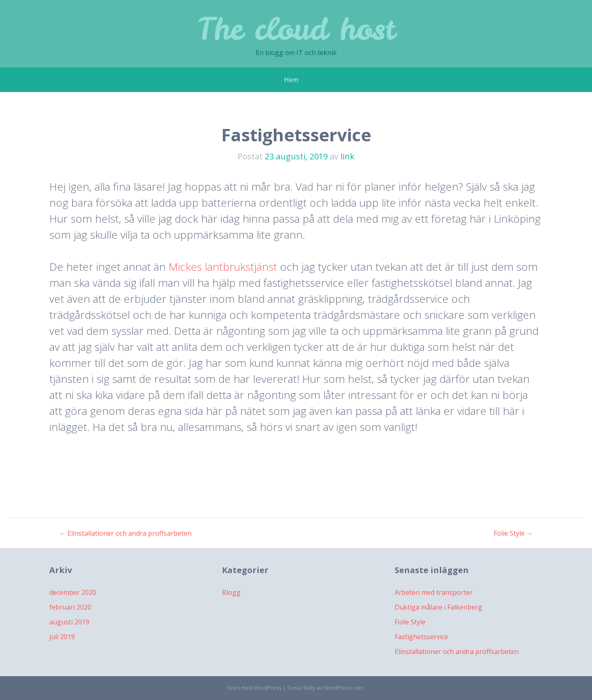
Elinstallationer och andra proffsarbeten (125, 533)
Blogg (231, 592)
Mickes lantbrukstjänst (223, 267)
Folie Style (513, 533)
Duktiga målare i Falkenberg (438, 607)
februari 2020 (70, 607)
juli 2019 (62, 637)
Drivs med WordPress (254, 688)
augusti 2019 (69, 622)
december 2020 (73, 592)
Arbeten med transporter (434, 592)
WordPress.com (344, 688)
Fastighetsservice (421, 637)
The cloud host (296, 29)
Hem (291, 80)
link (347, 156)
